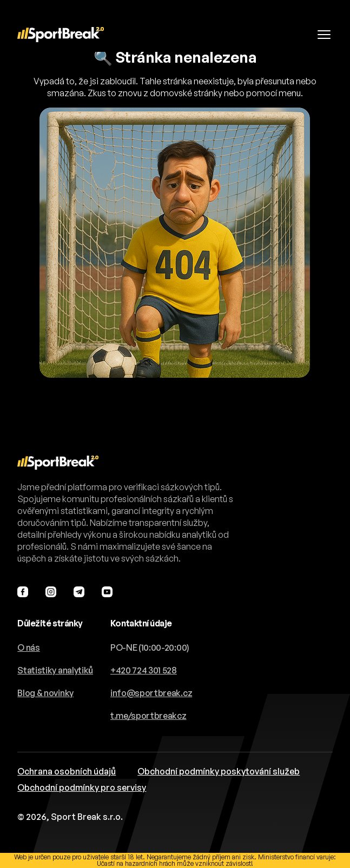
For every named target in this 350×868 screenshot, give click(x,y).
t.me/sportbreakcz (148, 716)
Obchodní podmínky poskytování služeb (219, 771)
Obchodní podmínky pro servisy (82, 787)
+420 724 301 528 (144, 670)
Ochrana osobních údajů (67, 771)
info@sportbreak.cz (151, 693)
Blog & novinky (45, 693)
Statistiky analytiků (55, 670)
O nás (28, 647)
